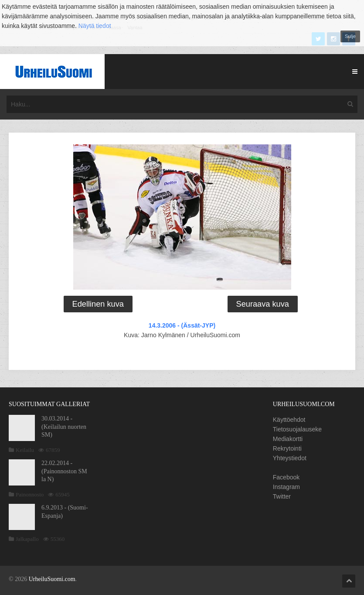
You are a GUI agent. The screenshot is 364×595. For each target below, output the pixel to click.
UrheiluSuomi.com (52, 579)
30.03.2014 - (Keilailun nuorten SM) (64, 426)
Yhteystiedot (290, 458)
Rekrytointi (287, 448)
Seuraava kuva (263, 304)
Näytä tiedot (95, 26)
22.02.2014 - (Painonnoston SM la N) (64, 471)
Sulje (350, 36)
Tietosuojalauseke (297, 429)
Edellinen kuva (98, 304)
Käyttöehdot (289, 420)
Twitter (282, 496)
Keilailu (25, 450)
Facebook (286, 477)
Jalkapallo (27, 539)
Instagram (286, 487)
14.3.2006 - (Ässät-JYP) (182, 325)
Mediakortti (288, 439)
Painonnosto (30, 494)
